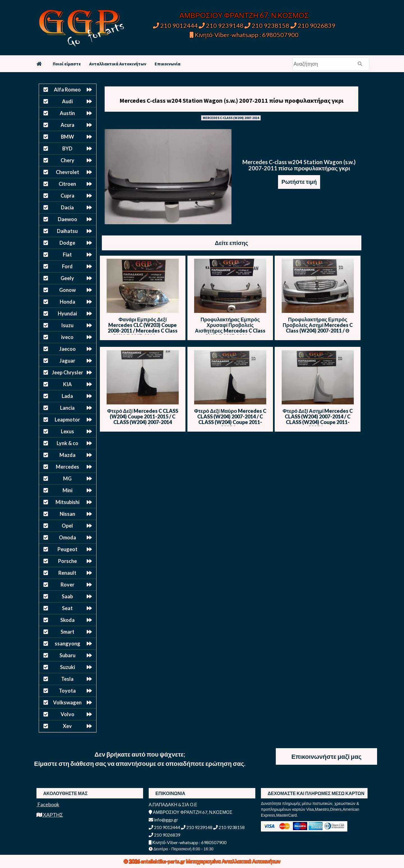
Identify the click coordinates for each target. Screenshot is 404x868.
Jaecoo (67, 349)
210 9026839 (313, 25)
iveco (67, 337)
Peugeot (67, 549)
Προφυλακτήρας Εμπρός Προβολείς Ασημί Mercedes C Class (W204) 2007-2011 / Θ (318, 325)
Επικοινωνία (167, 64)
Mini (67, 490)
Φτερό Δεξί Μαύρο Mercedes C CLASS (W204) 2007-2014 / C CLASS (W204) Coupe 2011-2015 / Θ (230, 419)
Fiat (67, 255)
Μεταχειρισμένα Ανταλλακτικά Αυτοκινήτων (233, 861)
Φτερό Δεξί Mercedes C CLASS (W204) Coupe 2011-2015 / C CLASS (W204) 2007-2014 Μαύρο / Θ (143, 419)
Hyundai (67, 313)
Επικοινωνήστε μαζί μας (326, 756)
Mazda (67, 455)
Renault (67, 573)
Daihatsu (67, 231)
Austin (67, 113)
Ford (67, 266)
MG (67, 478)
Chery (67, 160)
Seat (67, 608)
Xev (67, 726)
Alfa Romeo (67, 90)
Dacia (67, 207)
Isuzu (67, 325)
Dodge (67, 243)
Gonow (67, 290)
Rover (67, 585)
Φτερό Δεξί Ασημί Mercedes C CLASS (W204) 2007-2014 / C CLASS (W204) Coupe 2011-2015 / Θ (318, 419)
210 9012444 (175, 25)
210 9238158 (267, 25)
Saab (67, 596)
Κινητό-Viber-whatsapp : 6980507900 (244, 35)
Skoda (67, 620)
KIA (67, 384)
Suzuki (67, 667)
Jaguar (67, 361)
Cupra (67, 196)
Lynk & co (67, 443)
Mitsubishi (67, 502)
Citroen (67, 184)
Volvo (67, 714)
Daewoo (67, 219)
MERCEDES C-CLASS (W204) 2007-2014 (231, 118)
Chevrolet (67, 172)
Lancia (67, 408)
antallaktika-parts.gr (163, 861)
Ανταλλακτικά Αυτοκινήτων (118, 64)
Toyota (67, 691)
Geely (67, 278)
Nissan (67, 514)
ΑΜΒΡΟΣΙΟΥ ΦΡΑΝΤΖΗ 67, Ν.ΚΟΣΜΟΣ (244, 15)
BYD (67, 148)
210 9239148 (221, 25)
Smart (67, 632)
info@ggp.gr (163, 820)
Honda (67, 302)
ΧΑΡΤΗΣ (50, 815)
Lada (67, 396)
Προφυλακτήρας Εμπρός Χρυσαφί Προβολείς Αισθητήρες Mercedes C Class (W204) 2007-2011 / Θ (230, 328)
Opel (67, 526)
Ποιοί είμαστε (67, 64)
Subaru (67, 655)
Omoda (67, 537)
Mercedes (67, 467)
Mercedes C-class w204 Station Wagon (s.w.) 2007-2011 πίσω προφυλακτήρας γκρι (231, 100)
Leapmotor (67, 420)
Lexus (67, 431)
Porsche (67, 561)
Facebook (48, 804)
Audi (67, 101)
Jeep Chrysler (67, 372)
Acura (67, 125)
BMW (67, 137)
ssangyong (67, 643)
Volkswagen (67, 702)
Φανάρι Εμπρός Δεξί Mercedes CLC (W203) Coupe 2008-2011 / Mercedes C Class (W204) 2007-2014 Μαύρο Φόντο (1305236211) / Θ (143, 331)
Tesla (67, 679)
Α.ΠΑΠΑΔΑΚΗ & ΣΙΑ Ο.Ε (173, 804)
